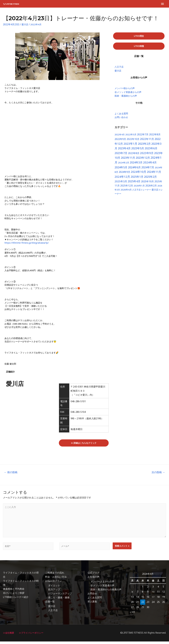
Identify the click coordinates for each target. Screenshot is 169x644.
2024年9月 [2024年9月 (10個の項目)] (124, 174)
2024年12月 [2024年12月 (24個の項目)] (122, 178)
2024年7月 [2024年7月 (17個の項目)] (148, 169)
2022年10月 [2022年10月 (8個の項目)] (133, 141)
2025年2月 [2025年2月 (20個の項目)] (150, 178)
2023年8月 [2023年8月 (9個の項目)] (134, 155)
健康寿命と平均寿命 (14, 591)
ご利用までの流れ (55, 575)
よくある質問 (95, 600)
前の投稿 (11, 472)
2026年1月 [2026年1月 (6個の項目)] (139, 187)
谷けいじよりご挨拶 (14, 595)
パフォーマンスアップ (60, 596)
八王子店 (53, 613)
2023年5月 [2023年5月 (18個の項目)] (138, 150)
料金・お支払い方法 (56, 579)
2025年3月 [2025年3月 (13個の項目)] (121, 183)
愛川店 (25, 24)
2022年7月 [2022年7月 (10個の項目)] (143, 136)
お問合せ (92, 596)
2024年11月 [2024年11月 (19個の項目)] (154, 173)
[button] (139, 36)
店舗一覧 (50, 604)
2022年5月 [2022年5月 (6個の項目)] (131, 136)
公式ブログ (93, 575)
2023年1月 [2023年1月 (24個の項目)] (130, 145)
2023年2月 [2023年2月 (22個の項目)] (144, 145)
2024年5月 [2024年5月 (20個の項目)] (121, 169)
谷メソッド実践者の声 (102, 588)
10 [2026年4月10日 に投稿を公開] (153, 594)
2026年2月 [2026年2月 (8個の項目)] (151, 187)
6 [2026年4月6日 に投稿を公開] (132, 594)
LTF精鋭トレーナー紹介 (16, 599)
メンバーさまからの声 (102, 584)
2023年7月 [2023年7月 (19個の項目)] (121, 155)
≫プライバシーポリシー (33, 635)
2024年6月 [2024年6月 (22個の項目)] (134, 169)
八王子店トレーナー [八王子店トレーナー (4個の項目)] (142, 191)
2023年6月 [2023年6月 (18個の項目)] (151, 150)
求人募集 (92, 604)
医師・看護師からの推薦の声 (106, 592)
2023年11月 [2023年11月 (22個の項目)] (128, 159)
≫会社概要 (9, 635)
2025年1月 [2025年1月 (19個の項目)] (137, 178)
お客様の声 (93, 579)
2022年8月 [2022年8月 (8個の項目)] (155, 136)
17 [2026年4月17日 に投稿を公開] (153, 599)
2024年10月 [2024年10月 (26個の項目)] (139, 173)
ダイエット (54, 588)
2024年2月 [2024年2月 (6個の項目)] (124, 164)
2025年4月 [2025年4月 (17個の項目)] (134, 183)
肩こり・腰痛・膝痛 (59, 600)
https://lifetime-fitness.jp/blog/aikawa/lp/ (28, 243)
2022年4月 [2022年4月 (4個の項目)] (120, 136)
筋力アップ (54, 592)
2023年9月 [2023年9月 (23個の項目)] (147, 155)
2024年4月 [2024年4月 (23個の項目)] (150, 164)
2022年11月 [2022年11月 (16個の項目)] (147, 141)
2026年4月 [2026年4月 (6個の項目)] (126, 191)
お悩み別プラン (54, 583)
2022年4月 (36, 24)
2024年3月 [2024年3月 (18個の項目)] (136, 164)
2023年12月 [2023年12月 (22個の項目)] (143, 159)
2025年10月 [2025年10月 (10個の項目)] (147, 183)
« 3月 (133, 614)
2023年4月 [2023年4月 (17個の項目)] (124, 150)
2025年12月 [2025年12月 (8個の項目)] (127, 187)
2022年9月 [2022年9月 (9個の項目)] (120, 141)
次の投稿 (158, 472)
